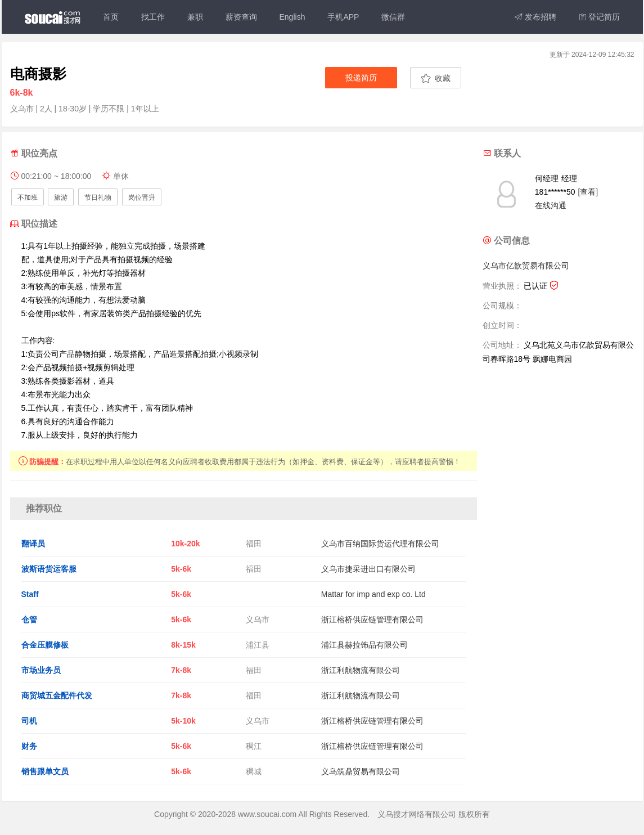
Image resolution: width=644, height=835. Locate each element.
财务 (29, 746)
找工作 (153, 17)
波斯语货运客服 (49, 569)
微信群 (393, 17)
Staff (30, 594)
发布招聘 (535, 17)
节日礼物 (98, 197)
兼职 (195, 17)
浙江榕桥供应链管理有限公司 (372, 619)
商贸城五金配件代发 (57, 695)
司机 (29, 721)
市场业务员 (41, 670)
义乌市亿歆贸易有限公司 (526, 266)
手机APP (343, 17)
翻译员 (33, 544)
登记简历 (600, 17)
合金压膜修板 (45, 645)
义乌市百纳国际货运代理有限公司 (380, 544)
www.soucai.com (267, 814)
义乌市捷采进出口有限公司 (368, 569)
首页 (111, 17)
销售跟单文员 (45, 771)
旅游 (61, 197)
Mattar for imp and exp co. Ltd (373, 594)
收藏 (436, 78)
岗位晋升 (142, 197)
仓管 (29, 619)
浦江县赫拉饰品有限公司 (364, 645)
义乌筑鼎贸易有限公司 (361, 771)
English (292, 17)
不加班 (28, 197)
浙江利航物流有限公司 (361, 670)
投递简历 (361, 78)
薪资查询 (241, 17)
